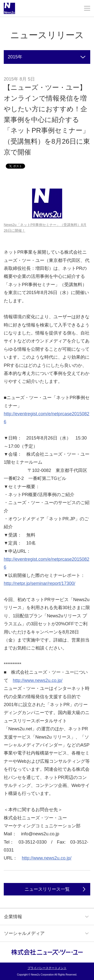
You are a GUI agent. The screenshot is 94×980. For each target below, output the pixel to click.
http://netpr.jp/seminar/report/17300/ (39, 583)
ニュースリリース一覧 (47, 889)
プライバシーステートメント (47, 968)
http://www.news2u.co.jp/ (38, 680)
